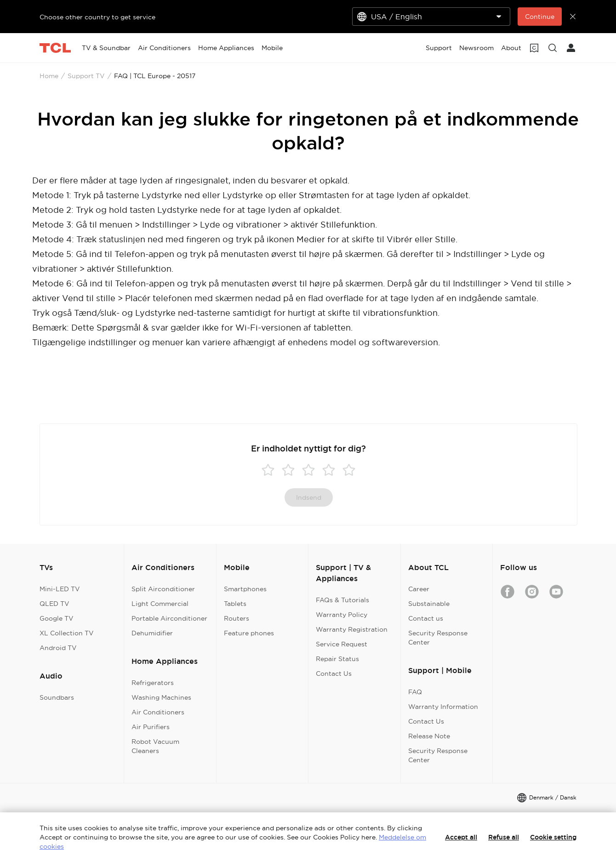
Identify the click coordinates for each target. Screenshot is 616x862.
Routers (237, 618)
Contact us (426, 618)
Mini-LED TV (60, 589)
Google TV (57, 618)
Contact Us (334, 674)
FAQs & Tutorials (342, 600)
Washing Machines (161, 697)
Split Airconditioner (163, 589)
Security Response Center (438, 638)
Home (49, 76)
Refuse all (504, 837)
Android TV (58, 648)
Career (419, 589)
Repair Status (337, 659)
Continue (540, 17)
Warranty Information (443, 707)
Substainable (429, 604)
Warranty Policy (342, 615)
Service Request (342, 644)
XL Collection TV (67, 633)
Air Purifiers (151, 727)
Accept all (461, 837)
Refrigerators (153, 683)
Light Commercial (160, 604)
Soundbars (57, 697)
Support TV (86, 76)
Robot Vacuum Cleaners (155, 746)
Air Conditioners (158, 712)
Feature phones (249, 633)
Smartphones (245, 589)
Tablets (235, 604)
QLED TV (54, 604)
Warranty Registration (352, 629)
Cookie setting (553, 837)
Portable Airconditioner (169, 618)
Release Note (429, 736)
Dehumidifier (152, 633)
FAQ (415, 692)
